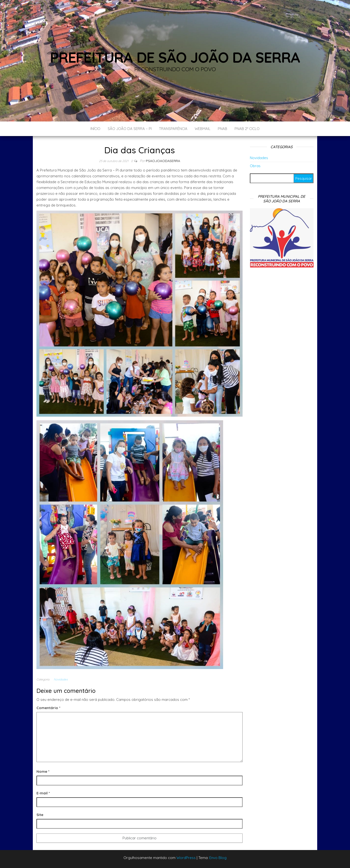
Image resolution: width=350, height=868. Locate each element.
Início (95, 129)
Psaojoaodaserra (163, 161)
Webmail (203, 129)
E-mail (43, 793)
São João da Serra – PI (130, 129)
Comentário (48, 708)
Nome (43, 771)
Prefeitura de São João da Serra (175, 57)
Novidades (61, 679)
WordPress (186, 858)
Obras (255, 166)
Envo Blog (218, 858)
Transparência (173, 129)
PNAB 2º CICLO (247, 129)
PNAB (223, 129)
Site (40, 815)
